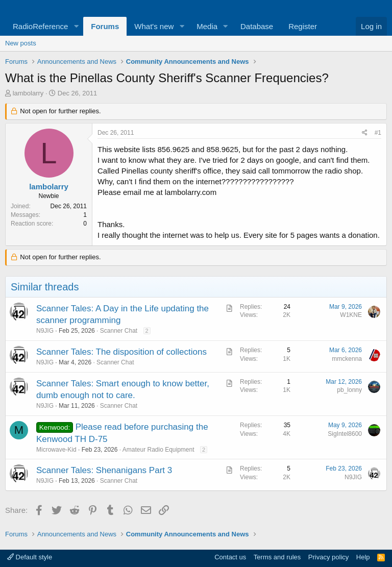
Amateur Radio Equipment (158, 450)
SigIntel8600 (345, 434)
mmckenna (347, 359)
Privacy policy (328, 557)
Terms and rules (277, 557)
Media (207, 26)
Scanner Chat (119, 331)
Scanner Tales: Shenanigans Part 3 (104, 470)
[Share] (365, 133)
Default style (30, 557)
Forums (105, 26)
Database (257, 26)
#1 (378, 133)
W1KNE (351, 315)
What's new (154, 26)
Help (363, 557)
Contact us (230, 557)
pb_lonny (349, 390)
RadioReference (40, 26)
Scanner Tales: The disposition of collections (121, 352)
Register (303, 26)
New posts (21, 43)
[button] (76, 26)
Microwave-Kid (56, 450)
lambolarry (28, 93)
